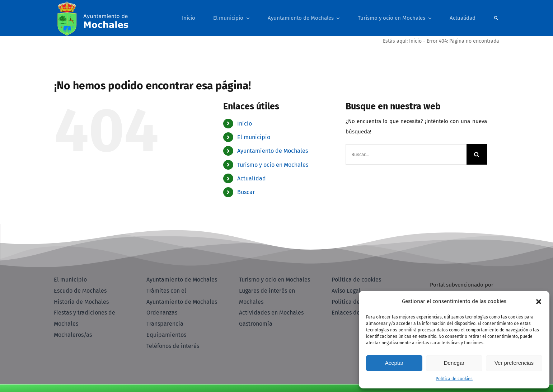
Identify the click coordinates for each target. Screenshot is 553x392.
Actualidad (252, 178)
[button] (539, 302)
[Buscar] (496, 18)
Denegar (454, 363)
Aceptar (394, 363)
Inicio (415, 41)
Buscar (246, 192)
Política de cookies (454, 379)
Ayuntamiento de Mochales (273, 151)
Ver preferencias (514, 363)
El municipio (254, 137)
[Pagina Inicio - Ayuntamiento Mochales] (110, 18)
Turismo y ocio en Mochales (273, 165)
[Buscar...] (406, 154)
